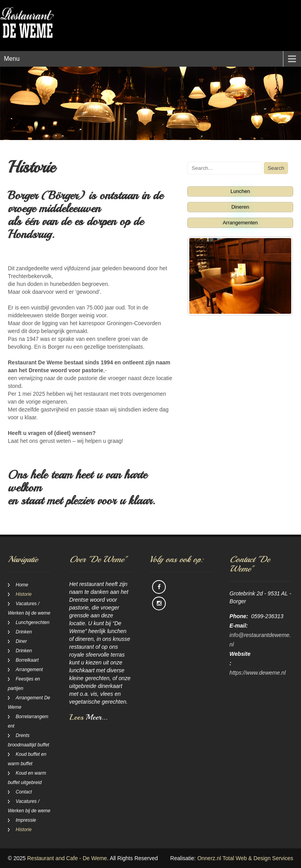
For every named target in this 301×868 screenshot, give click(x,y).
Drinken (24, 632)
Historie (24, 594)
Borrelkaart (27, 660)
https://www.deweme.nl (258, 673)
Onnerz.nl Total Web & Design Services (245, 858)
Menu (12, 59)
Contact (24, 792)
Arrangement (29, 670)
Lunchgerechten (33, 622)
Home (22, 585)
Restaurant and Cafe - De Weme (67, 858)
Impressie (26, 820)
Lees (88, 717)
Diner (21, 641)
